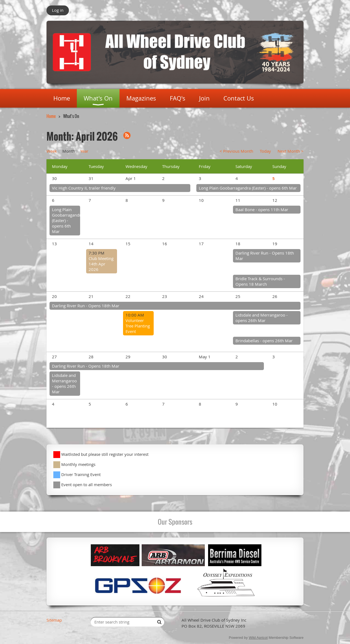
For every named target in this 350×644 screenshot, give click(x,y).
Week (52, 151)
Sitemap (54, 620)
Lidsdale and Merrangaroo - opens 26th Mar (262, 318)
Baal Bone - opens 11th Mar (262, 209)
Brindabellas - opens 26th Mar (264, 341)
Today (265, 151)
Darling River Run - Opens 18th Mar (86, 306)
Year (84, 151)
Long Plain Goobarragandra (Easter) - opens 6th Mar (248, 188)
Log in (58, 10)
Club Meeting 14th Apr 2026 (101, 264)
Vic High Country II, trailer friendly (84, 188)
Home (51, 116)
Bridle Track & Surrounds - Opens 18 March (260, 281)
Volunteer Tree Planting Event (138, 326)
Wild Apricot (258, 638)
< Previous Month (236, 151)
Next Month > (291, 151)
